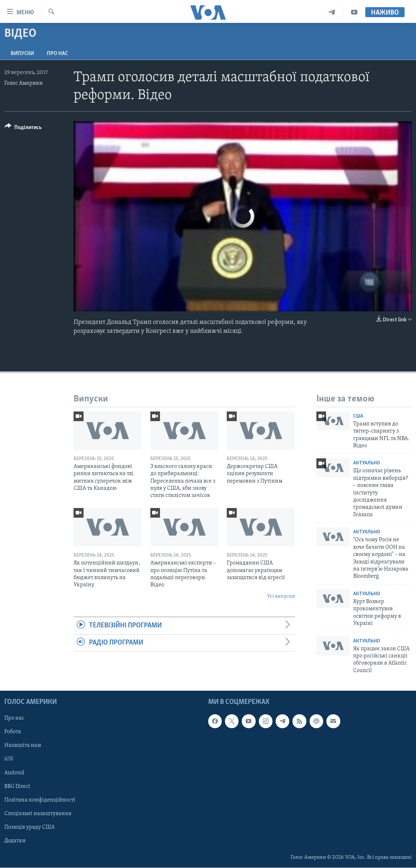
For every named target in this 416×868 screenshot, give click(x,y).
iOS (9, 759)
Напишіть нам (23, 746)
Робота (13, 732)
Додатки (15, 841)
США (358, 416)
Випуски (22, 54)
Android (14, 773)
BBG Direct (17, 786)
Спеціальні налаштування (38, 814)
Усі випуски (281, 596)
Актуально (367, 463)
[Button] (23, 129)
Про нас (57, 54)
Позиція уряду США (29, 827)
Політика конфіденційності (40, 800)
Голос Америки (24, 83)
